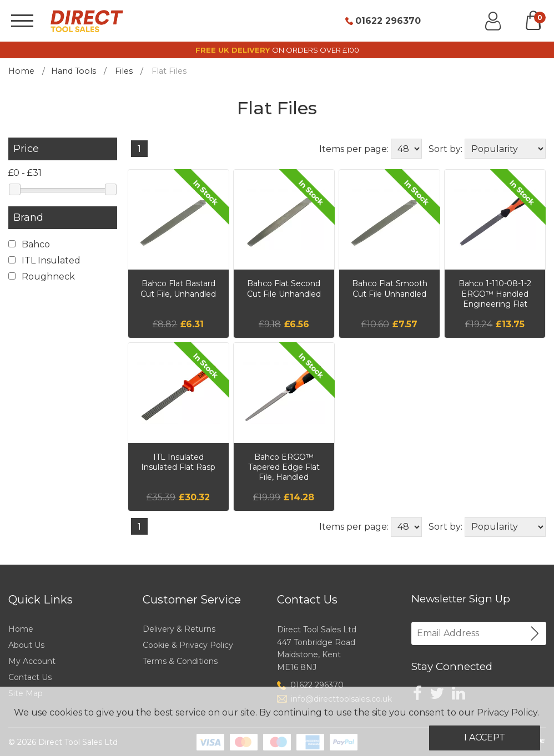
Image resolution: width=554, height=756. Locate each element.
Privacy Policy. (508, 712)
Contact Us (30, 677)
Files (124, 71)
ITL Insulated (44, 260)
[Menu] (22, 21)
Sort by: (445, 149)
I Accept (485, 737)
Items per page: (354, 149)
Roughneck (42, 276)
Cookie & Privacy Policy (188, 645)
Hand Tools (74, 71)
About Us (26, 645)
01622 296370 (388, 21)
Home (21, 71)
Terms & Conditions (180, 661)
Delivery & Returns (179, 629)
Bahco (29, 244)
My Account (32, 661)
